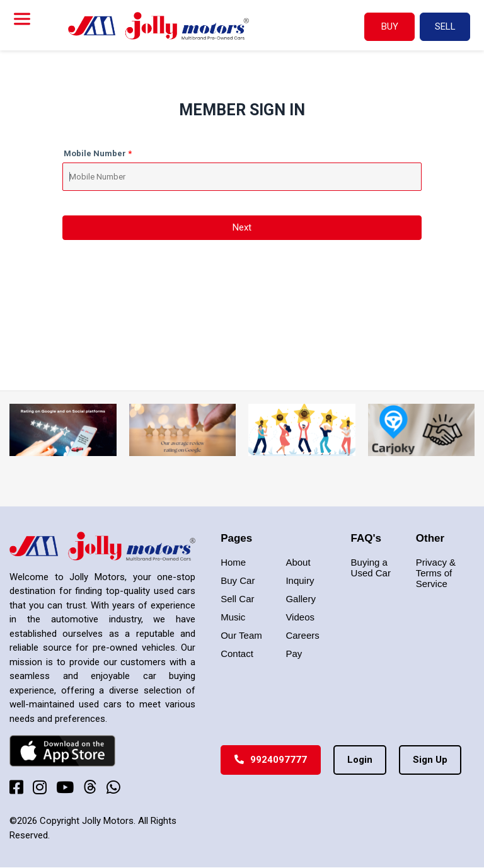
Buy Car (238, 580)
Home (233, 562)
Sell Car (237, 599)
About (298, 562)
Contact (237, 654)
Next (242, 227)
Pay (294, 654)
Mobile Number (95, 153)
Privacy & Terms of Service (436, 573)
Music (233, 617)
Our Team (241, 635)
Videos (300, 617)
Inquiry (300, 580)
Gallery (301, 599)
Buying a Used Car (371, 568)
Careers (302, 635)
